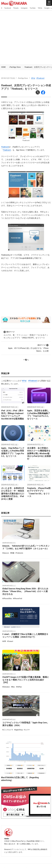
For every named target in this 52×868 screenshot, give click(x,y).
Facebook (8, 8)
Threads (16, 8)
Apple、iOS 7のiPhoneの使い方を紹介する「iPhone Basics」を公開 (28, 348)
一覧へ (26, 360)
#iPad (33, 78)
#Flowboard (40, 78)
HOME (3, 67)
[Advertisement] (26, 37)
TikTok (40, 8)
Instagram (24, 8)
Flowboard (5, 147)
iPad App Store (15, 67)
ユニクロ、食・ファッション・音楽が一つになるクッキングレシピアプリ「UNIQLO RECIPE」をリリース (26, 335)
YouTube (33, 8)
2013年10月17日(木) (8, 78)
